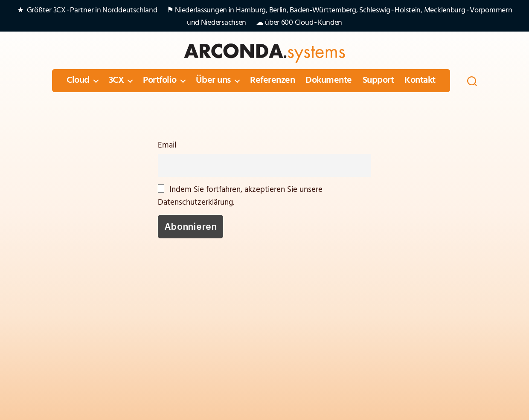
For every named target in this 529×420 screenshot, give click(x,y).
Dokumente (329, 81)
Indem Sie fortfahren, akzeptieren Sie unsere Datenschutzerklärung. (240, 196)
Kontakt (420, 81)
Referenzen (272, 81)
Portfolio (160, 81)
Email (167, 145)
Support (378, 81)
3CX (116, 81)
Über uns (213, 81)
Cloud (78, 81)
